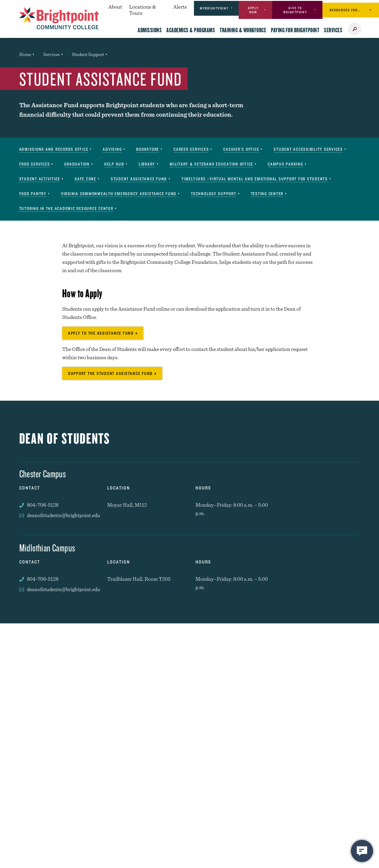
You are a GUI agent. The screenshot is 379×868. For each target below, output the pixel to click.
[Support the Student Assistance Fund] (112, 373)
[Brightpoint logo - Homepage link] (59, 18)
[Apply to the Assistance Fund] (103, 333)
